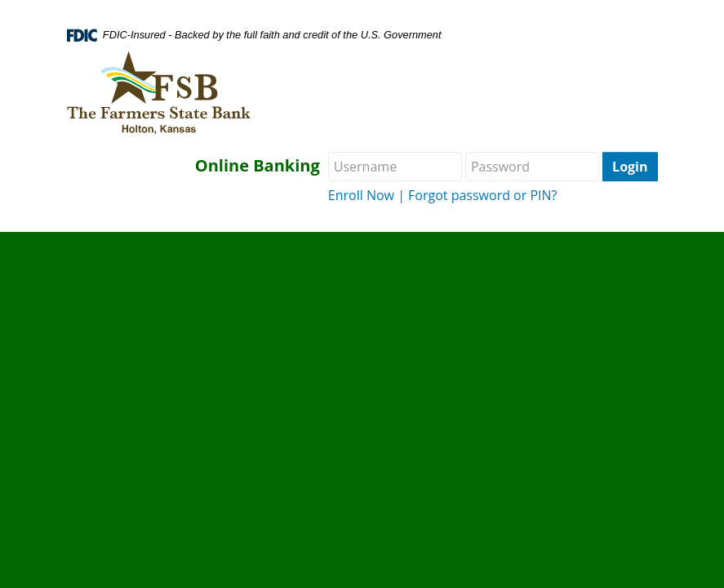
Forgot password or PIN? (482, 195)
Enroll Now (361, 195)
